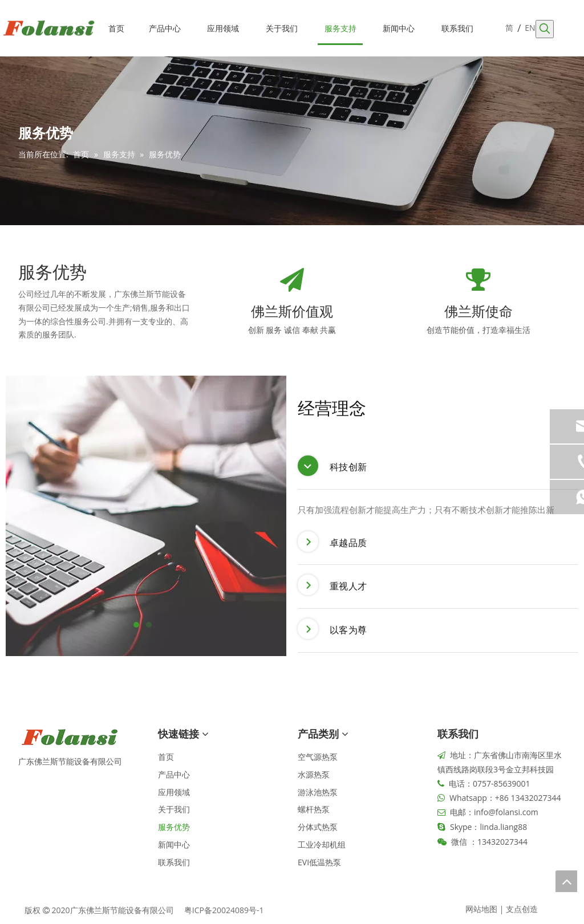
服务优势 (174, 827)
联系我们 (174, 862)
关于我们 (174, 809)
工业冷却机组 (322, 844)
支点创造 (522, 909)
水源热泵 (314, 774)
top (566, 881)
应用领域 (174, 792)
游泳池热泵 (318, 792)
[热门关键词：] (545, 29)
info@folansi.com (506, 812)
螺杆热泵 (314, 809)
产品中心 (174, 774)
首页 (166, 757)
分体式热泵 (318, 827)
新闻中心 (174, 844)
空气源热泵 (318, 757)
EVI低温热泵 (319, 862)
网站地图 (481, 909)
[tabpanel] (146, 516)
